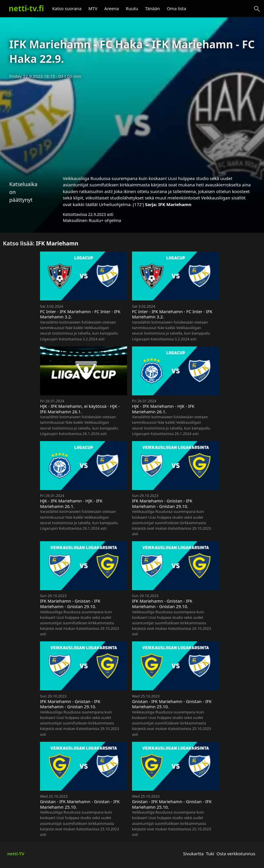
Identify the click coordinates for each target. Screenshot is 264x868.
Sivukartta (193, 854)
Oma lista (177, 8)
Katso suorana (67, 8)
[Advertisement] (132, 125)
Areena (112, 8)
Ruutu (132, 8)
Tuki (210, 854)
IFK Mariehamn (175, 204)
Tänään (152, 8)
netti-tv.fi (26, 8)
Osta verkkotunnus (236, 854)
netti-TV (16, 854)
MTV (93, 8)
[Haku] (257, 9)
